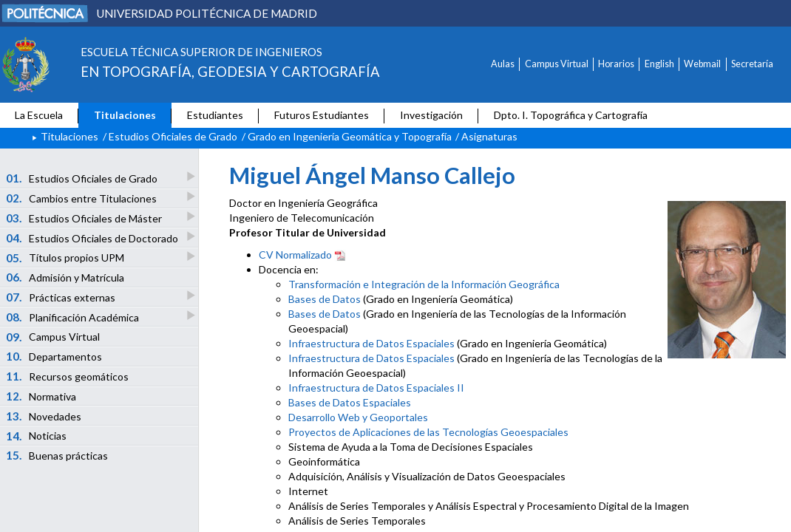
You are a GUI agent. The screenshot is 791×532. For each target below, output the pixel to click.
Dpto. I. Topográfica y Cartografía (571, 115)
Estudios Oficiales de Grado (173, 136)
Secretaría (752, 64)
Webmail (702, 64)
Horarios (616, 64)
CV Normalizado (302, 255)
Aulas (503, 64)
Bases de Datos (325, 299)
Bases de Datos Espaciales (350, 402)
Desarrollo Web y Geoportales (358, 417)
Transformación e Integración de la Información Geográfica (424, 284)
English (659, 64)
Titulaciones (125, 115)
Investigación (431, 115)
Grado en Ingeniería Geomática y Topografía (350, 136)
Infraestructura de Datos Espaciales (371, 343)
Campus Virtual (557, 64)
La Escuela (39, 115)
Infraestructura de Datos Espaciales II (376, 388)
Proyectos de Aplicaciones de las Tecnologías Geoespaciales (428, 432)
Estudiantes (215, 115)
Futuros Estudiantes (322, 115)
